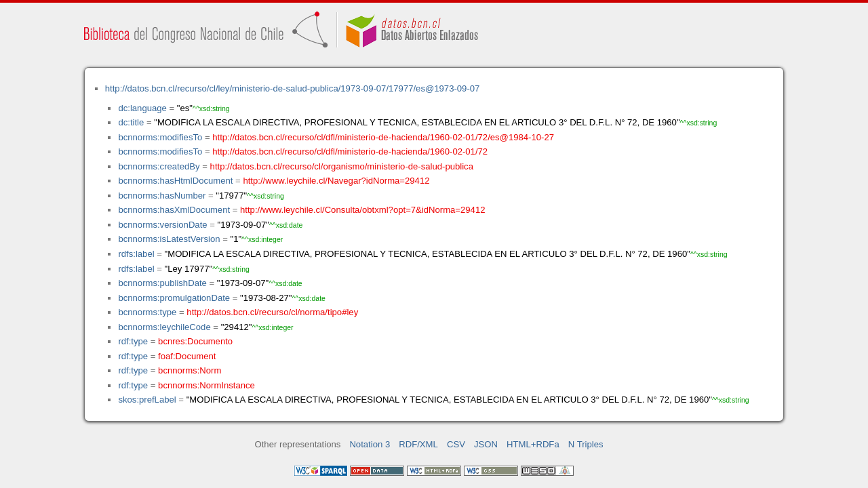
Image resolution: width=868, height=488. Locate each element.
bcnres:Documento (195, 341)
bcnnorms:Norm (190, 370)
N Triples (586, 444)
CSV (456, 444)
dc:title (131, 122)
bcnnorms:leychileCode (164, 327)
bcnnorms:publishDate (162, 283)
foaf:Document (187, 356)
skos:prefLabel (147, 400)
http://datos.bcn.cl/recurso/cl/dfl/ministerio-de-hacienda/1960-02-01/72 (350, 151)
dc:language (142, 108)
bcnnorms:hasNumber (162, 196)
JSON (486, 444)
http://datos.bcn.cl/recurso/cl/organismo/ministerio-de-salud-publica (342, 166)
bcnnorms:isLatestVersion (169, 239)
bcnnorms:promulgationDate (174, 298)
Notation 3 (370, 444)
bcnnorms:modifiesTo (160, 137)
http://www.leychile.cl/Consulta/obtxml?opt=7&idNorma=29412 (362, 210)
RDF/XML (418, 444)
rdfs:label (136, 254)
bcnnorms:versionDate (162, 225)
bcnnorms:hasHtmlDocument (175, 181)
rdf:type (133, 341)
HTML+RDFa (533, 444)
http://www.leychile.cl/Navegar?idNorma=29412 (336, 181)
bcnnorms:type (147, 312)
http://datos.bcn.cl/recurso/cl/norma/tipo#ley (272, 312)
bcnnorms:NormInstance (206, 385)
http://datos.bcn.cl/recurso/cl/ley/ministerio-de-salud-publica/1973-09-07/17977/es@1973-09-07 (293, 88)
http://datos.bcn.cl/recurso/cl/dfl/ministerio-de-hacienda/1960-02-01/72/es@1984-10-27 (383, 137)
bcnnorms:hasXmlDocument (174, 210)
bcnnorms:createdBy (159, 166)
